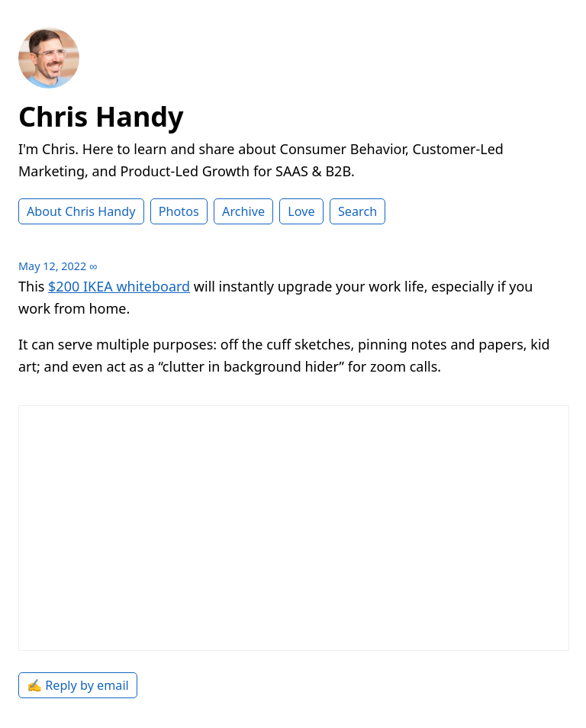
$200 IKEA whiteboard (119, 286)
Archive (243, 211)
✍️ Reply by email (78, 685)
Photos (179, 211)
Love (301, 211)
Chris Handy (101, 116)
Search (357, 211)
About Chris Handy (81, 211)
